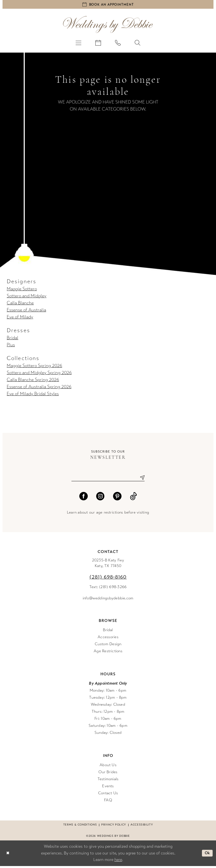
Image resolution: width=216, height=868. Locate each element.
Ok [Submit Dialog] (207, 855)
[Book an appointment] (108, 5)
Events (108, 788)
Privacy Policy (114, 827)
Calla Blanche (20, 304)
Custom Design (108, 646)
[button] (78, 44)
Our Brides (108, 774)
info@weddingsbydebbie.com (108, 600)
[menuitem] (78, 44)
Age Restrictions (108, 653)
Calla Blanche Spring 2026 (33, 381)
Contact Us (108, 795)
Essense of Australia (26, 311)
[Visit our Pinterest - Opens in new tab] (117, 498)
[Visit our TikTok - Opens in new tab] (133, 498)
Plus (11, 346)
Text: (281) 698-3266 (108, 589)
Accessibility (142, 827)
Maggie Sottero (22, 290)
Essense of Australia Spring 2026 (39, 388)
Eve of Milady (20, 318)
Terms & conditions (80, 827)
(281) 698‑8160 (108, 579)
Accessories (108, 639)
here (118, 862)
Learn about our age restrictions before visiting (108, 515)
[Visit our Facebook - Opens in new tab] (84, 498)
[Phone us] (118, 44)
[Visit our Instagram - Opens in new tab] (100, 498)
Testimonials (108, 781)
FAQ (108, 802)
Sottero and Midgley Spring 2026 (39, 374)
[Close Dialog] (8, 855)
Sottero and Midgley (27, 297)
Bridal (13, 339)
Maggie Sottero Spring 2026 (34, 367)
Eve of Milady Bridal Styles (33, 395)
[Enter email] (108, 479)
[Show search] (138, 44)
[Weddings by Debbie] (108, 26)
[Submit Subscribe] (140, 479)
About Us (108, 767)
